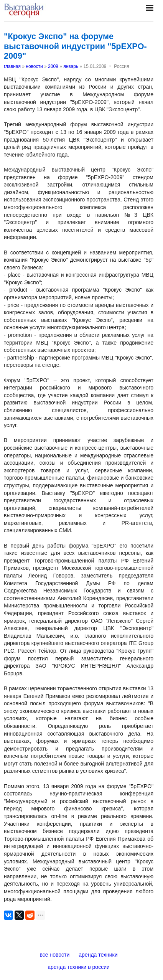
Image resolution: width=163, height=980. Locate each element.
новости (34, 66)
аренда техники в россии (79, 967)
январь (71, 66)
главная (12, 66)
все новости (55, 955)
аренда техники (98, 955)
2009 (53, 66)
